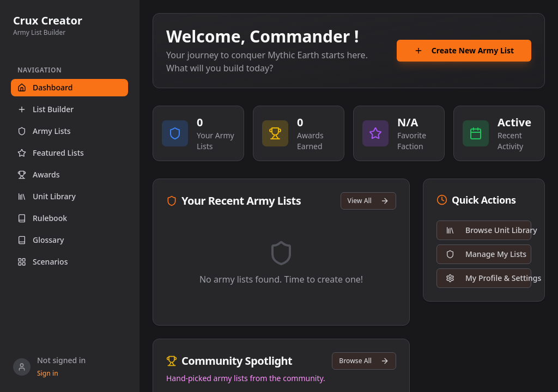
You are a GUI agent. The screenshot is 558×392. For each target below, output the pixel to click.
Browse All (364, 361)
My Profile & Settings (489, 278)
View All (368, 201)
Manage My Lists (486, 254)
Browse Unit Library (489, 230)
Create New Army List (464, 51)
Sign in (48, 373)
